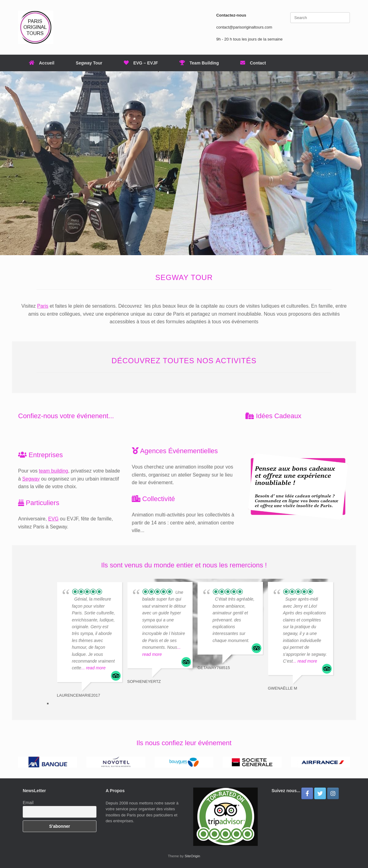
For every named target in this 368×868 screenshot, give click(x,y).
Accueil (42, 63)
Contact (253, 63)
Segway (31, 479)
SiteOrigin (192, 856)
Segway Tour (89, 63)
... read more (93, 668)
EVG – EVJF (141, 63)
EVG (53, 519)
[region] (184, 163)
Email (28, 803)
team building (54, 471)
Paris (43, 306)
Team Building (199, 63)
